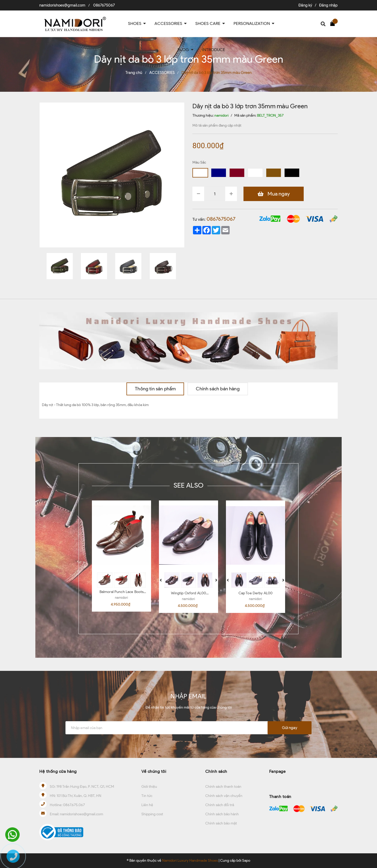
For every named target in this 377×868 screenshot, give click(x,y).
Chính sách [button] (216, 771)
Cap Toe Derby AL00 (256, 593)
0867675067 (104, 5)
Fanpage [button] (278, 771)
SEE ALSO (188, 485)
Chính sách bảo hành (222, 814)
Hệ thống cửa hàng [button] (58, 771)
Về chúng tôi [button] (154, 771)
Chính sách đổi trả (220, 805)
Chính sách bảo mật (221, 823)
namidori (121, 598)
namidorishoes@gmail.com (62, 5)
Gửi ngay (290, 728)
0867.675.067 (74, 805)
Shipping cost (152, 814)
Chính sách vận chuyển (224, 796)
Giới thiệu (149, 787)
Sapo (246, 861)
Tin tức (147, 796)
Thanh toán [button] (280, 797)
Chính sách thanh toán (223, 787)
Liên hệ (147, 805)
